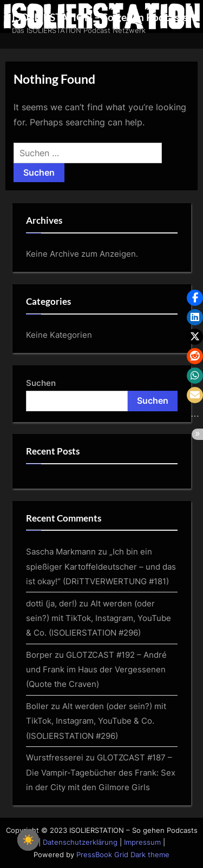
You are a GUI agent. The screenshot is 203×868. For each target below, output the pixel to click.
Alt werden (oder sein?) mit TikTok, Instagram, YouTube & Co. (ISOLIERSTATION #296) (99, 618)
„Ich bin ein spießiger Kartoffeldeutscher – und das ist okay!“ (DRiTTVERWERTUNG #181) (101, 566)
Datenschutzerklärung (80, 842)
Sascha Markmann (61, 552)
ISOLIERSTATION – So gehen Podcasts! (101, 17)
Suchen (41, 383)
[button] (195, 298)
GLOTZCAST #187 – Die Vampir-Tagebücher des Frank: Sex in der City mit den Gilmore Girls (101, 772)
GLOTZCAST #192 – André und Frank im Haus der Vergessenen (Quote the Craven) (96, 670)
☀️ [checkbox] (28, 840)
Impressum (142, 842)
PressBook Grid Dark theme (123, 855)
